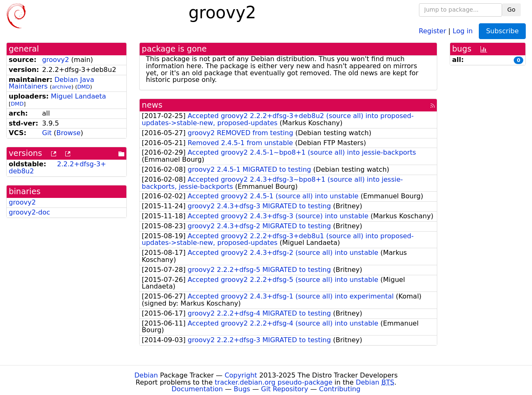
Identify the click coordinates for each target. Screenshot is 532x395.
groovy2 (55, 60)
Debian (146, 375)
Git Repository (284, 389)
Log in (463, 31)
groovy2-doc (30, 212)
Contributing (340, 389)
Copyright (241, 375)
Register (433, 31)
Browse (69, 133)
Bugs (242, 389)
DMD (84, 87)
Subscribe (502, 31)
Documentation (197, 389)
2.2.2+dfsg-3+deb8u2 (57, 168)
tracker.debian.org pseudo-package (274, 382)
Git (47, 133)
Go (511, 10)
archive (62, 87)
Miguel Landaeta (78, 96)
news (152, 105)
